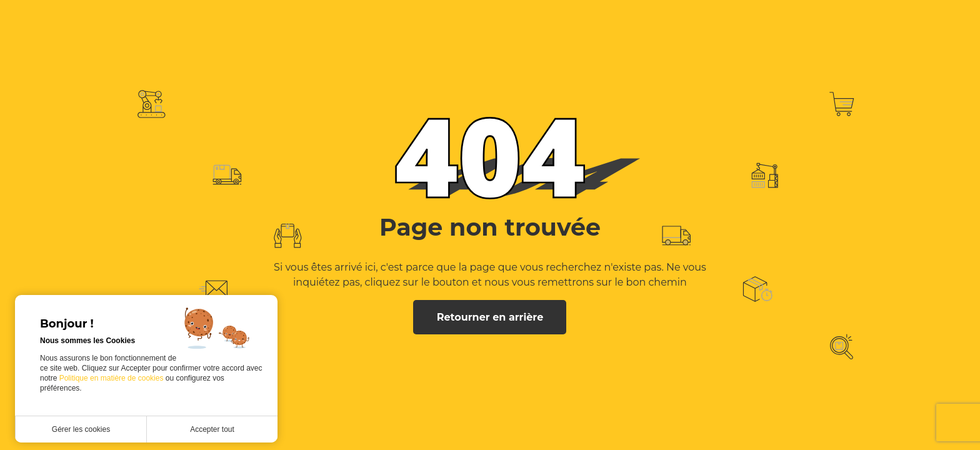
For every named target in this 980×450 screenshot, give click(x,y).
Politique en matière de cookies (112, 378)
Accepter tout (212, 429)
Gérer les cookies (81, 429)
